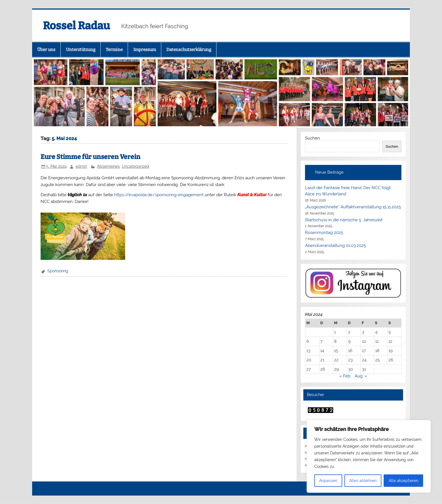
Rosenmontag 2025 (324, 233)
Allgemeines (108, 166)
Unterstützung (81, 50)
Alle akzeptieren (404, 481)
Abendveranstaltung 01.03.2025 (335, 246)
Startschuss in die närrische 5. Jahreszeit (344, 220)
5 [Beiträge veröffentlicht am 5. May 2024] (390, 332)
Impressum (145, 50)
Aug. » (361, 376)
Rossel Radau (76, 26)
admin (81, 166)
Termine (114, 50)
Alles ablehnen (363, 481)
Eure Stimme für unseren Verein (90, 157)
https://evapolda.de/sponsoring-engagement (159, 195)
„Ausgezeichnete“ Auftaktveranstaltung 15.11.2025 (353, 207)
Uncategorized (135, 166)
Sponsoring (58, 271)
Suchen (312, 138)
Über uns (46, 50)
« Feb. (345, 376)
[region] (369, 456)
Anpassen (328, 481)
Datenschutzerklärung (189, 50)
